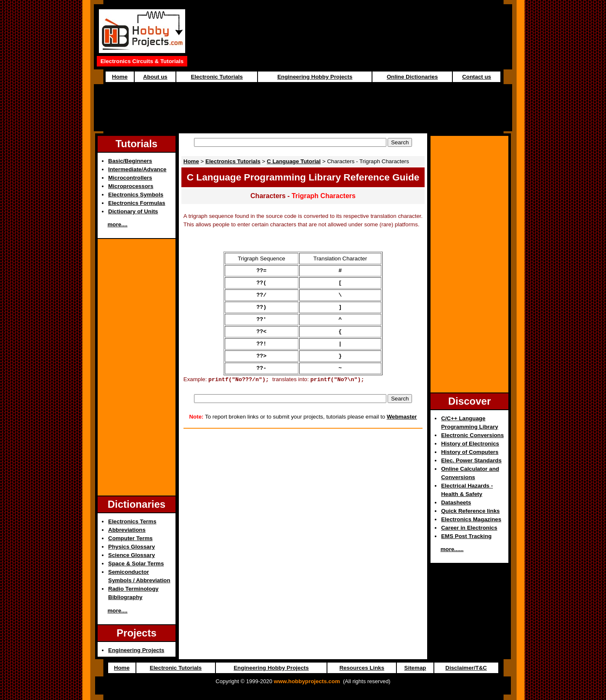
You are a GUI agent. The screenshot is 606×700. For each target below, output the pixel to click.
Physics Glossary (132, 547)
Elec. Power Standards (471, 460)
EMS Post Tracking (466, 536)
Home (120, 77)
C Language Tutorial (294, 161)
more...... (452, 549)
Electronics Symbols (136, 195)
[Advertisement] (351, 37)
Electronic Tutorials (217, 77)
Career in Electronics (469, 528)
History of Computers (470, 452)
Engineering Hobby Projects (315, 77)
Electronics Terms (132, 521)
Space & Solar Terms (136, 563)
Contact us (477, 77)
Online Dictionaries (412, 77)
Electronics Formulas (137, 203)
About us (155, 77)
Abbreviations (127, 530)
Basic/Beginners (130, 161)
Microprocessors (131, 186)
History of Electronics (470, 444)
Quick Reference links (470, 511)
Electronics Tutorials (233, 161)
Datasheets (456, 502)
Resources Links (362, 668)
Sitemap (415, 668)
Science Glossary (132, 555)
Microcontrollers (130, 178)
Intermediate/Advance (137, 169)
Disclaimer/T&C (466, 668)
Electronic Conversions (472, 435)
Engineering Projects (136, 650)
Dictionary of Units (133, 211)
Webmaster (402, 428)
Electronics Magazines (471, 519)
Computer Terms (130, 538)
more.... (118, 224)
